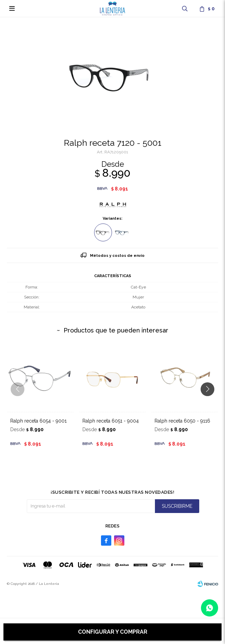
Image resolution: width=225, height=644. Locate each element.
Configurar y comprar (113, 632)
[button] (210, 403)
